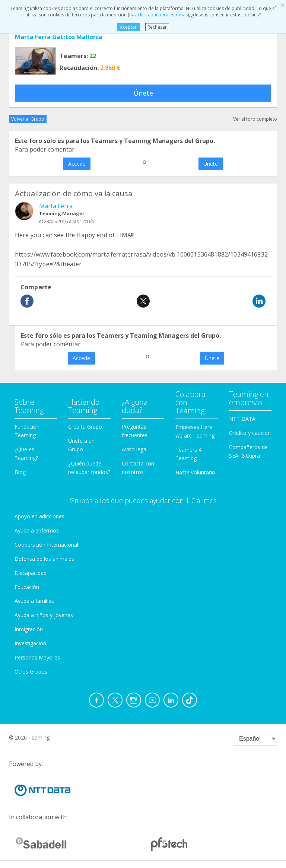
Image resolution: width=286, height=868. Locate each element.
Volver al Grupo (28, 119)
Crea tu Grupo (85, 427)
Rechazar (157, 27)
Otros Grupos (31, 672)
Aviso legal (135, 449)
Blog (20, 472)
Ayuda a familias (34, 601)
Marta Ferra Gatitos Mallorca (59, 37)
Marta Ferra (56, 206)
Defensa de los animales (44, 559)
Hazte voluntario (195, 472)
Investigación (30, 643)
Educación (27, 587)
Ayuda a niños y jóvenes (44, 615)
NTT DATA (242, 419)
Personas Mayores (37, 657)
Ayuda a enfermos (37, 530)
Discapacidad (31, 573)
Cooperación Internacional (46, 545)
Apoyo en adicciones (39, 516)
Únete (143, 93)
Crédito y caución (250, 433)
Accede (77, 164)
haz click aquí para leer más (158, 15)
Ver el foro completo (255, 119)
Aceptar (128, 27)
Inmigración (29, 629)
